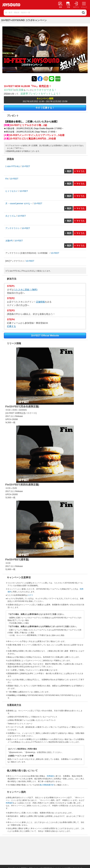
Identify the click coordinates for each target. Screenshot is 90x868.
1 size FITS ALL (13, 166)
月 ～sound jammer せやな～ (19, 203)
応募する (11, 326)
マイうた (80, 171)
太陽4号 (9, 241)
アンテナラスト (13, 228)
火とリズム (11, 216)
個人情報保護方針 (47, 785)
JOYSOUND (11, 5)
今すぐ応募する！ (45, 108)
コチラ (30, 595)
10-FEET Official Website (45, 335)
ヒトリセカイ (12, 191)
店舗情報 (40, 302)
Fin (7, 179)
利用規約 (50, 776)
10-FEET (26, 166)
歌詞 (69, 171)
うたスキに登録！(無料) (26, 290)
